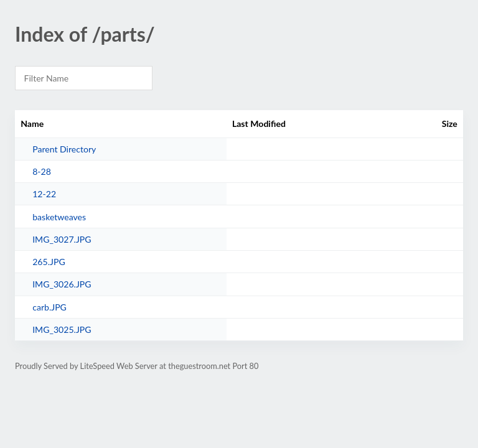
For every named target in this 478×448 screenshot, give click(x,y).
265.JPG (49, 262)
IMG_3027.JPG (62, 239)
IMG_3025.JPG (62, 329)
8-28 (42, 171)
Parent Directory (64, 149)
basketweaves (59, 217)
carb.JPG (49, 307)
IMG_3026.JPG (62, 284)
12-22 (44, 194)
